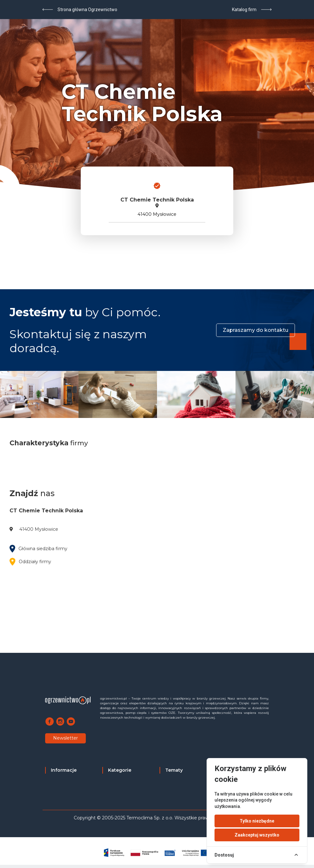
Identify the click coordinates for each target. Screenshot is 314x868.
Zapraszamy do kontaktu (256, 330)
